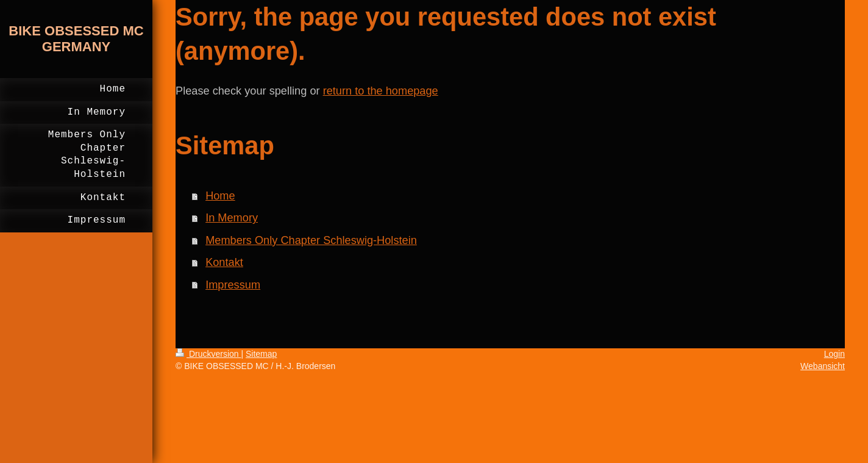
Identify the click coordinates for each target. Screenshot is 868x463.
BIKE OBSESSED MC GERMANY (76, 39)
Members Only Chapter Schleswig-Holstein (311, 240)
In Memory (232, 218)
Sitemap (261, 354)
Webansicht (823, 366)
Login (834, 354)
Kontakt (224, 262)
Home (220, 196)
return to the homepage (381, 91)
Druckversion (208, 354)
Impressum (233, 285)
